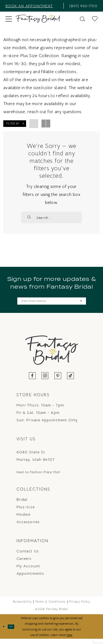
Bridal (22, 504)
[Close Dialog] (5, 631)
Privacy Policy (80, 606)
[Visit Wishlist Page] (95, 18)
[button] (9, 19)
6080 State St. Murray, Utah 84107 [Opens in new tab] (36, 460)
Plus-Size (26, 512)
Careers (24, 563)
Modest (24, 519)
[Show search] (83, 18)
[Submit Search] (30, 217)
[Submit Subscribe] (80, 305)
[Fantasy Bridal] (38, 19)
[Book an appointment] (33, 6)
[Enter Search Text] (51, 217)
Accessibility (22, 606)
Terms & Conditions (50, 606)
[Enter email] (52, 305)
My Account (28, 571)
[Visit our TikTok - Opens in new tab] (71, 381)
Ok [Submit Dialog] (14, 631)
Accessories (28, 526)
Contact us (28, 556)
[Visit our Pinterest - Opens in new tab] (58, 381)
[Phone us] (82, 6)
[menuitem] (33, 6)
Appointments (30, 578)
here (69, 640)
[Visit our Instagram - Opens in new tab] (45, 381)
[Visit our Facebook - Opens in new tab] (32, 381)
